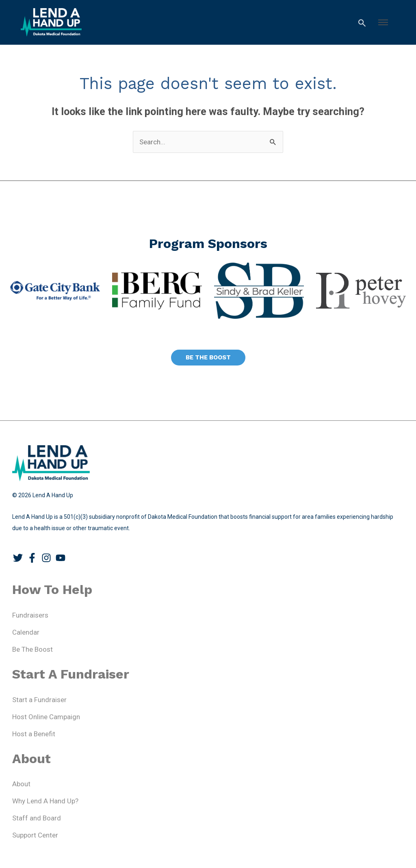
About (21, 784)
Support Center (35, 835)
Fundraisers (30, 615)
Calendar (26, 632)
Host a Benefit (34, 734)
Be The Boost (32, 649)
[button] (383, 22)
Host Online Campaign (46, 717)
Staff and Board (37, 818)
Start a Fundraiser (39, 700)
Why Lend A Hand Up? (45, 801)
